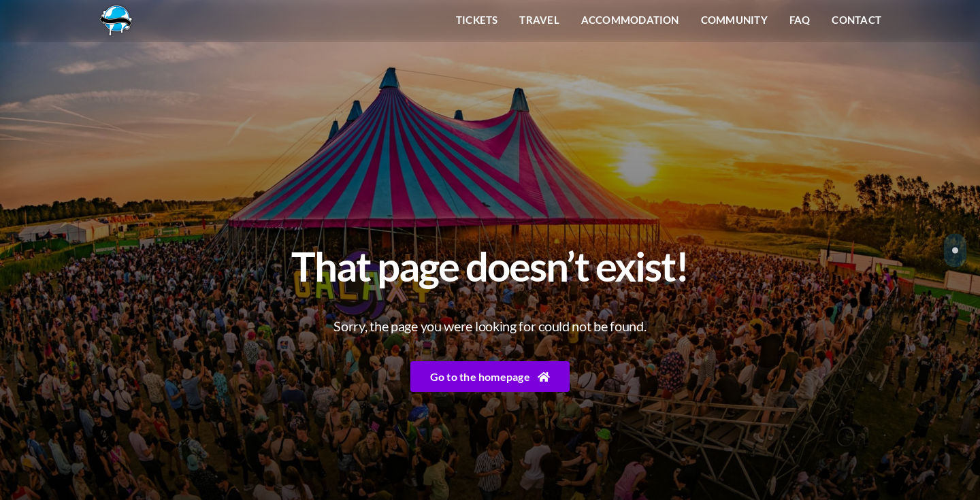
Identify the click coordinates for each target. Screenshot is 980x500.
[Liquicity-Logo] (116, 9)
